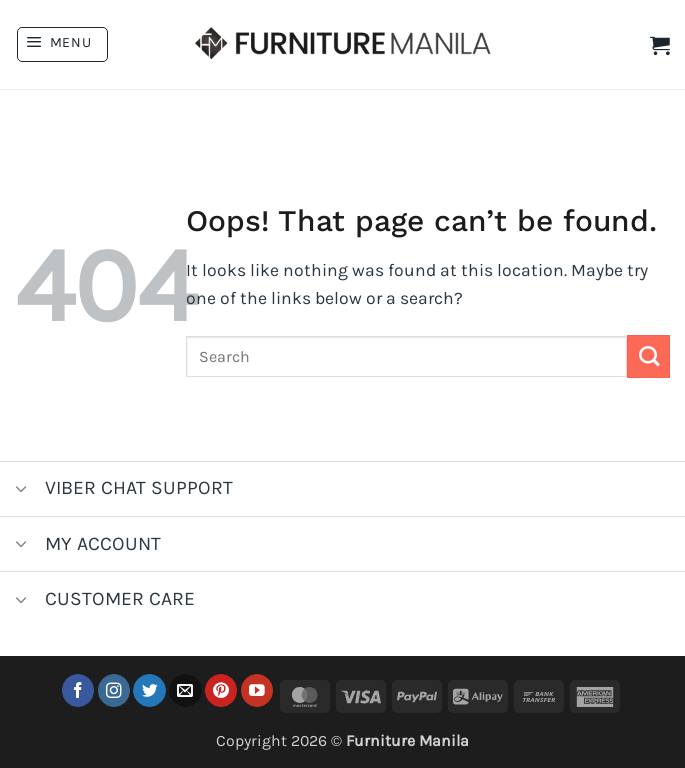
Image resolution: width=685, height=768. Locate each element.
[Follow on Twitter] (149, 690)
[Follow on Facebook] (78, 690)
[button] (62, 44)
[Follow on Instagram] (114, 690)
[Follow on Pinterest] (221, 690)
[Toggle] (21, 490)
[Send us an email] (185, 690)
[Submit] (648, 356)
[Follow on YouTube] (257, 690)
